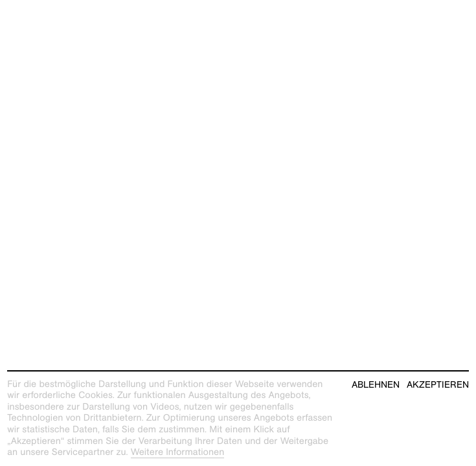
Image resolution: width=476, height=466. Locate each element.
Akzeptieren (438, 385)
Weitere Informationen (178, 452)
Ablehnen (376, 385)
